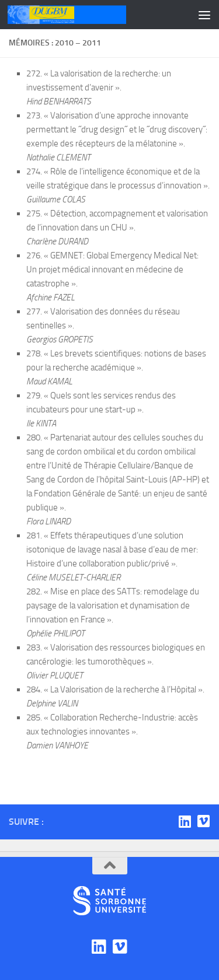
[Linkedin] (185, 821)
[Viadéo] (203, 821)
